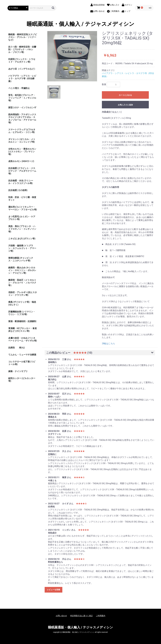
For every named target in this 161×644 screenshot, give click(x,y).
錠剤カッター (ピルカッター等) (22, 380)
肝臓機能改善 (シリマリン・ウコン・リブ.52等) (22, 313)
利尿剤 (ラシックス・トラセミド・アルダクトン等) (22, 61)
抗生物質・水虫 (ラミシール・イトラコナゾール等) (21, 182)
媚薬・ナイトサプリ (18, 371)
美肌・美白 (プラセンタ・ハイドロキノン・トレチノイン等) (22, 229)
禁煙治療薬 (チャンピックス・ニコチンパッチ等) (21, 259)
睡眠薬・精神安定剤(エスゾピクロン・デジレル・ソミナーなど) (23, 37)
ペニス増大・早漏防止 (19, 88)
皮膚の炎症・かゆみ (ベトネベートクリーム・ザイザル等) (23, 339)
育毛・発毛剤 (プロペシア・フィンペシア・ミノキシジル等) (22, 98)
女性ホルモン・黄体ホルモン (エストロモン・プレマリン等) (22, 152)
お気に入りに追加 (125, 105)
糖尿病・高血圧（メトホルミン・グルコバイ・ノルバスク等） (22, 283)
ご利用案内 (101, 616)
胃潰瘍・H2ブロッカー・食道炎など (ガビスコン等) (23, 330)
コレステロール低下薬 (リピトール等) (22, 363)
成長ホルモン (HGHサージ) (21, 161)
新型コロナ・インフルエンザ (22, 108)
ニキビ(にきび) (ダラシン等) (22, 239)
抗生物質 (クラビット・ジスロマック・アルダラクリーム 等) (22, 171)
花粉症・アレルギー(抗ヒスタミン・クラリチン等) (23, 294)
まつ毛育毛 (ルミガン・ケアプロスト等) (22, 218)
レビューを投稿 (53, 590)
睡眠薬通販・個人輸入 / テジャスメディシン (81, 24)
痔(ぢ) (22, 348)
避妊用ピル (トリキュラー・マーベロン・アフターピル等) (23, 208)
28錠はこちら (108, 343)
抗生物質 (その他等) (18, 190)
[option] (72, 56)
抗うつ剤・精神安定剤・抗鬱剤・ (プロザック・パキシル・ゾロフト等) (22, 49)
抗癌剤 (12, 348)
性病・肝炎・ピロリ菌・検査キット (22, 199)
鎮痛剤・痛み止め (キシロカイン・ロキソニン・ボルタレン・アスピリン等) (22, 270)
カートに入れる (125, 95)
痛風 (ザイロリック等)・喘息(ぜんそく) (22, 303)
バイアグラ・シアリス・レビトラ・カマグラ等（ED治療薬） (22, 79)
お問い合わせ (61, 616)
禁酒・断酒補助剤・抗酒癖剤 (22, 321)
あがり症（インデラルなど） (22, 69)
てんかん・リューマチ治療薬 (22, 355)
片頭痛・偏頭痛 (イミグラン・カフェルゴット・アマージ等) (22, 248)
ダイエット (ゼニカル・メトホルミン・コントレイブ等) (22, 141)
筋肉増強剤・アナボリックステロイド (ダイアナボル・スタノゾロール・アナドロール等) (22, 119)
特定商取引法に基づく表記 (82, 616)
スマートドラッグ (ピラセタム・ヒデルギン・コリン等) (22, 131)
